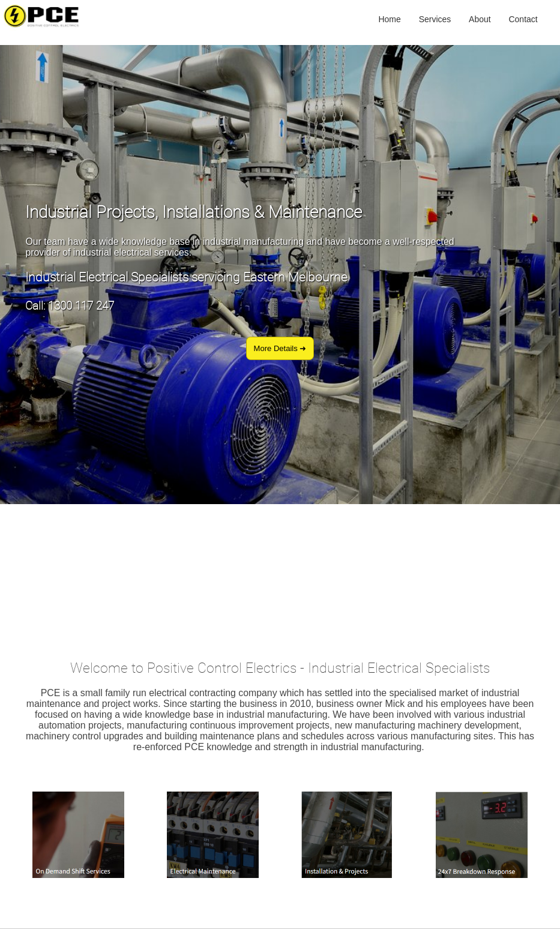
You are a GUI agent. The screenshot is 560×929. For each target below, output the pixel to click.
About (480, 19)
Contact (523, 19)
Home (389, 19)
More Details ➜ (280, 348)
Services (435, 19)
